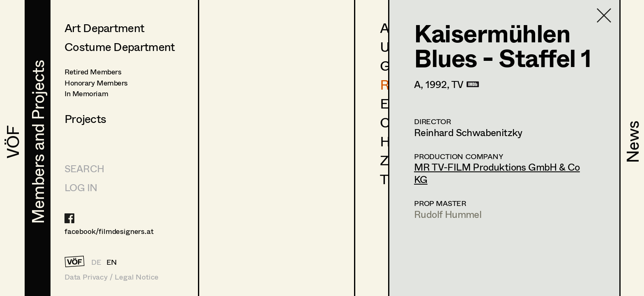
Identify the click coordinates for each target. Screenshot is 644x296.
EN (112, 262)
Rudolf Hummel (448, 214)
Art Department (104, 28)
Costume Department (120, 46)
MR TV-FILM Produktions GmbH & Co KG (497, 173)
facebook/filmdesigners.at (109, 231)
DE (96, 262)
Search (84, 168)
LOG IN (81, 187)
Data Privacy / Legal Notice (112, 277)
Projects (85, 118)
